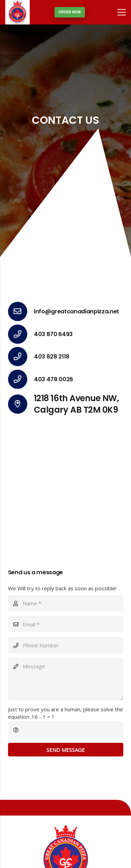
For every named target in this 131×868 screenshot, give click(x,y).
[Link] (17, 12)
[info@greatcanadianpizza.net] (21, 311)
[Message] (66, 680)
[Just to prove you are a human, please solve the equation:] (66, 730)
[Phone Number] (66, 645)
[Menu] (122, 12)
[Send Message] (66, 750)
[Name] (66, 603)
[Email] (66, 624)
